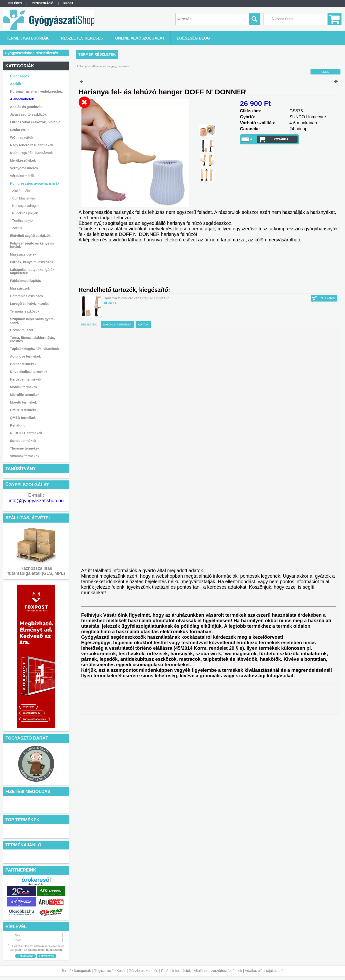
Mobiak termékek (24, 387)
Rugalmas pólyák (25, 213)
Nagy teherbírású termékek (32, 145)
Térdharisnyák (23, 221)
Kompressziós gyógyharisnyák (111, 66)
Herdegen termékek (26, 379)
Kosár (121, 971)
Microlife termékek (25, 395)
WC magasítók (22, 137)
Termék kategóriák (76, 971)
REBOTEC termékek (26, 433)
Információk (182, 971)
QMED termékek (23, 418)
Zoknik (17, 228)
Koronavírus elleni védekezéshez (36, 91)
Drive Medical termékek (29, 372)
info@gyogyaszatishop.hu (36, 501)
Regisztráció (104, 971)
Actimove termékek (25, 356)
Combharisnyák (24, 198)
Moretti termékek (23, 402)
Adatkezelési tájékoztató (264, 971)
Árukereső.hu (36, 884)
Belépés (15, 3)
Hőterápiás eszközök (27, 296)
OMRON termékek (24, 410)
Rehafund (18, 425)
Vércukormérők (22, 176)
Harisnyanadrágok (26, 206)
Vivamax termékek (25, 456)
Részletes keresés (144, 971)
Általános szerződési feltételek (218, 971)
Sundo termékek (23, 441)
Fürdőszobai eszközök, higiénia (35, 122)
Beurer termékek (23, 364)
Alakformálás (22, 191)
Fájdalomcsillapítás (26, 281)
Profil (165, 971)
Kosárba (281, 139)
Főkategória (84, 66)
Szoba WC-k (20, 130)
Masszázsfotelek (23, 254)
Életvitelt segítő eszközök (30, 236)
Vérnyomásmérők (24, 168)
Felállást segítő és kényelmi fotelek (32, 245)
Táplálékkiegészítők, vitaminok (35, 349)
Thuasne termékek (25, 448)
